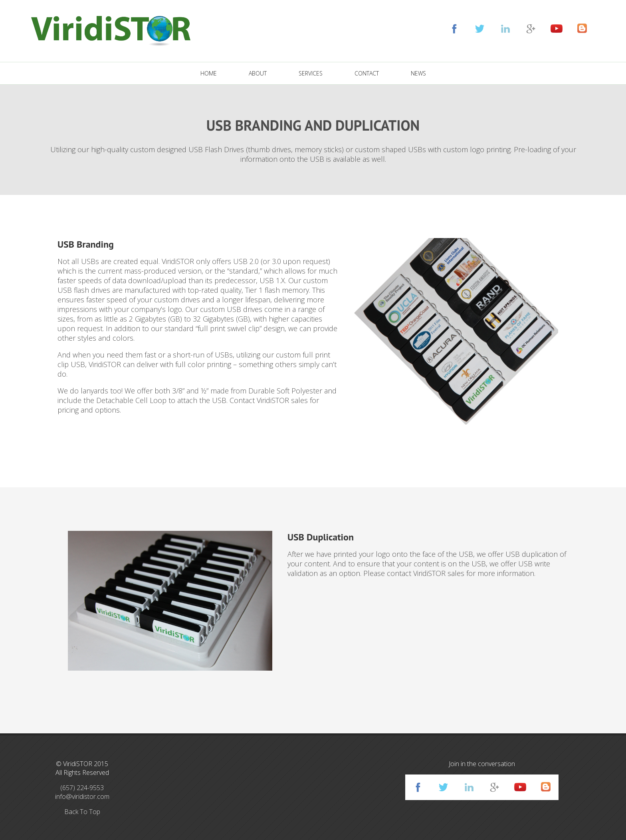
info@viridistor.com (82, 796)
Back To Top (82, 812)
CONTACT (367, 73)
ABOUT (258, 73)
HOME (209, 73)
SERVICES (311, 73)
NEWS (418, 73)
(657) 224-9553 (82, 788)
